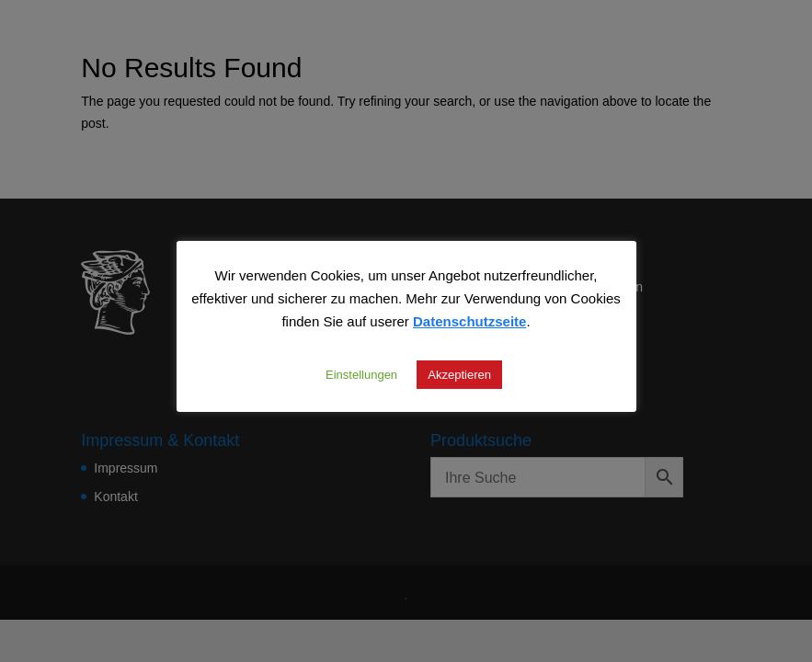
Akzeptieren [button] (459, 374)
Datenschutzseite (469, 321)
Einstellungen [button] (361, 374)
